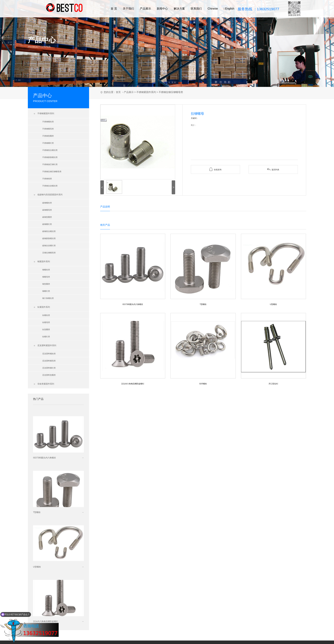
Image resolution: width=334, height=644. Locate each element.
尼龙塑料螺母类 (49, 361)
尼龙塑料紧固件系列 (45, 346)
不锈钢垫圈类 (48, 136)
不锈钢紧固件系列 (44, 114)
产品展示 (145, 9)
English (230, 9)
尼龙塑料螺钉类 (49, 368)
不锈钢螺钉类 (48, 143)
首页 (118, 92)
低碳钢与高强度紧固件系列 (48, 195)
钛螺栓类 (46, 315)
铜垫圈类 (46, 284)
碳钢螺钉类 (47, 224)
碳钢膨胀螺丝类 (49, 238)
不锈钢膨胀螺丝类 (50, 157)
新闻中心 (162, 9)
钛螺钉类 (46, 337)
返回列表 (273, 169)
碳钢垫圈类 (47, 217)
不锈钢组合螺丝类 (50, 150)
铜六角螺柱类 (48, 298)
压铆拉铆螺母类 (49, 253)
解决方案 (179, 9)
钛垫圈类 (46, 329)
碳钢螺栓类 (47, 203)
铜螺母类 (46, 277)
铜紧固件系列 (41, 262)
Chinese (213, 9)
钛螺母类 (46, 322)
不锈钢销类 (47, 179)
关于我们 (128, 9)
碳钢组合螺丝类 (49, 231)
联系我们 (196, 9)
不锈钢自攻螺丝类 (50, 186)
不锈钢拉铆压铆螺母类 (52, 172)
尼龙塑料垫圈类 (49, 375)
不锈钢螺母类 (48, 129)
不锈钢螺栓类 (48, 122)
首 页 (114, 9)
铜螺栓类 (46, 270)
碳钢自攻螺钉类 (49, 246)
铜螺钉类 (46, 291)
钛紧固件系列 (41, 307)
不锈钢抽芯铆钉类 (50, 164)
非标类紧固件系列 (44, 384)
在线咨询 (215, 169)
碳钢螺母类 (47, 210)
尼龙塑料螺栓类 (49, 354)
